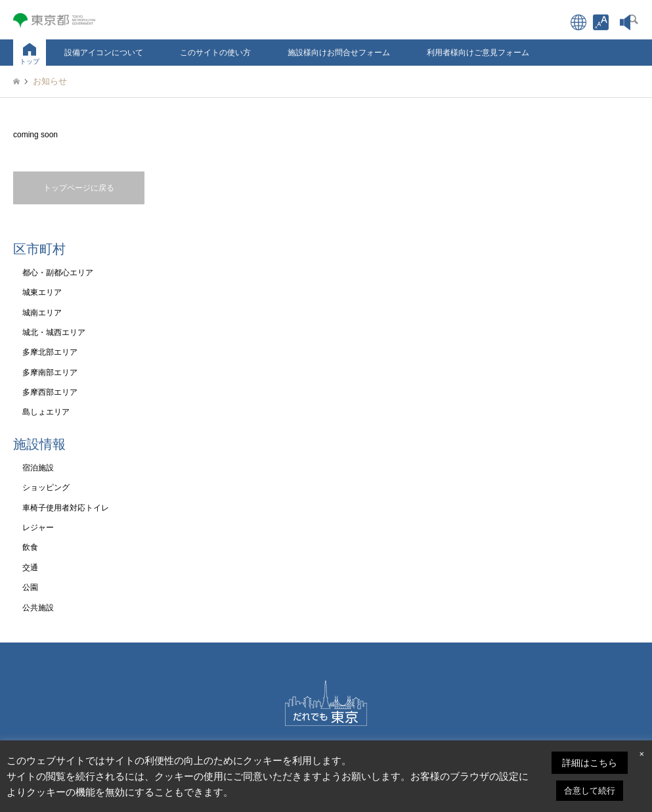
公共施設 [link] (38, 608)
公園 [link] (30, 587)
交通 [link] (30, 568)
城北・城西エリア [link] (54, 332)
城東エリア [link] (42, 292)
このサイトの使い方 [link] (215, 53)
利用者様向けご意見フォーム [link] (478, 53)
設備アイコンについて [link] (104, 53)
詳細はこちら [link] (590, 763)
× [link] (641, 754)
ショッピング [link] (46, 487)
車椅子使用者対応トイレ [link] (66, 508)
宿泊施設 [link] (38, 468)
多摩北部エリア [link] (50, 352)
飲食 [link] (30, 547)
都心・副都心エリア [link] (58, 273)
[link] (601, 22)
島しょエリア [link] (46, 412)
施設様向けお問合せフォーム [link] (339, 53)
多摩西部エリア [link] (50, 392)
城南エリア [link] (42, 313)
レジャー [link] (38, 528)
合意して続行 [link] (590, 791)
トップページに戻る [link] (79, 188)
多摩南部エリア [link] (50, 372)
